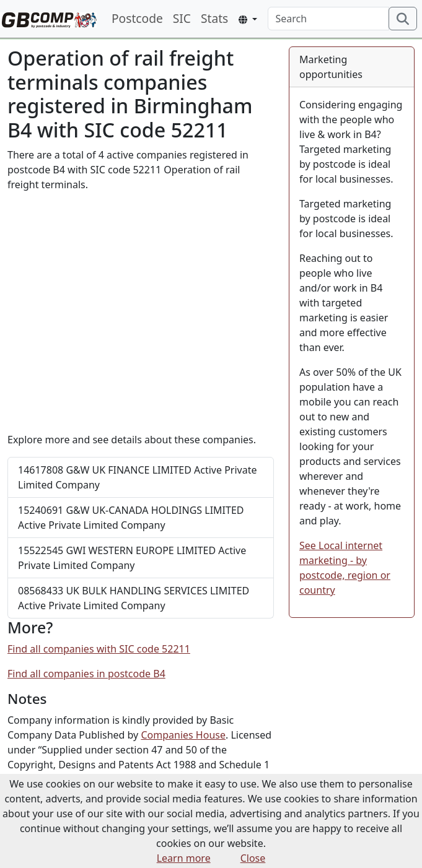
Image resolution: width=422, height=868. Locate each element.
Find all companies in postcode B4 (86, 674)
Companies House (183, 735)
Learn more (184, 858)
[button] (248, 20)
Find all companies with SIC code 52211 (99, 649)
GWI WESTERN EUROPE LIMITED (132, 558)
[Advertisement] (141, 312)
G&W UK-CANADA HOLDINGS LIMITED (131, 518)
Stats (214, 18)
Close (253, 858)
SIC (182, 18)
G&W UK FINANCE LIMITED (138, 477)
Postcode (137, 18)
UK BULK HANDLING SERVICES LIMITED (134, 598)
